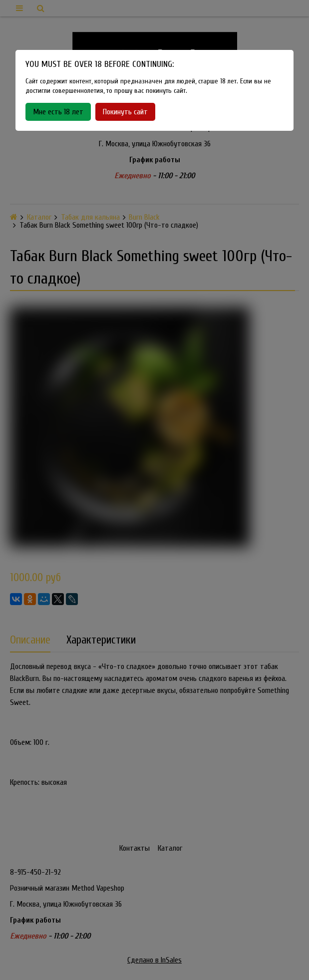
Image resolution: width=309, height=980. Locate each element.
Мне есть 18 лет (58, 112)
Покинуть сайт (125, 112)
